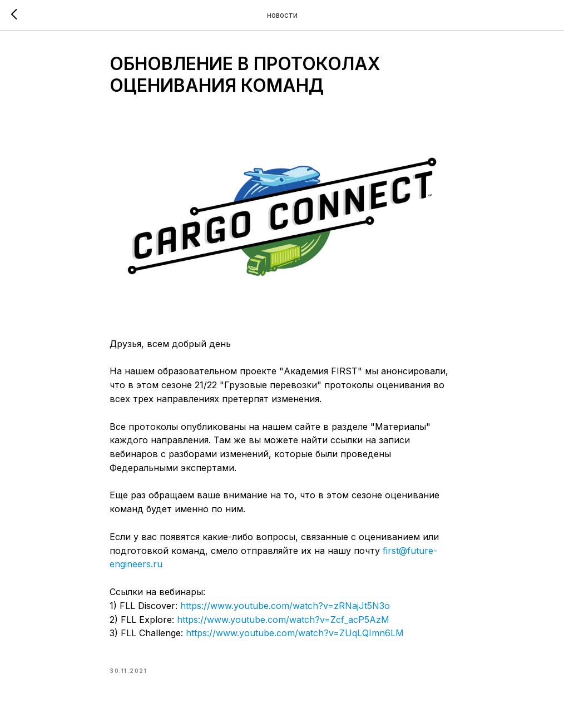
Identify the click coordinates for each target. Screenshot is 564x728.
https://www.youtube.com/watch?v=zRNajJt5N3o (285, 606)
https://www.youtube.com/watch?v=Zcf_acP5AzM (283, 620)
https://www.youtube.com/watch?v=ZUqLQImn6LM (295, 633)
